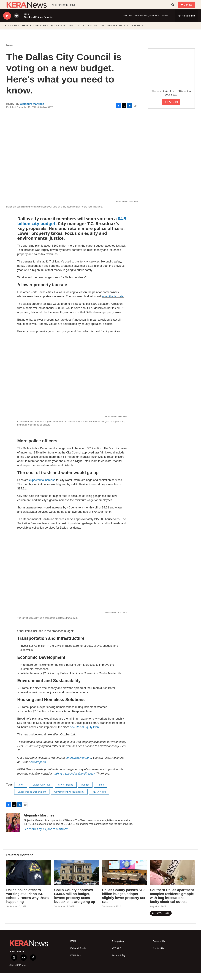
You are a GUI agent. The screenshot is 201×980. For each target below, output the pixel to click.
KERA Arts (75, 962)
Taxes (101, 792)
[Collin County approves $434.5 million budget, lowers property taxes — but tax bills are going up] (77, 879)
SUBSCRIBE (171, 109)
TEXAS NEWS (11, 33)
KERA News (99, 799)
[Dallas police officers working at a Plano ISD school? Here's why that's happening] (29, 879)
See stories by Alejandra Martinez (46, 836)
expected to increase (42, 487)
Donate (190, 8)
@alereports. (38, 769)
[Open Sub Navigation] (128, 33)
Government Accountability (69, 799)
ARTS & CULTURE (94, 33)
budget (85, 792)
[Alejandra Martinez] (13, 830)
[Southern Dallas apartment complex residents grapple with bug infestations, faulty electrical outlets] (172, 879)
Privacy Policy (118, 962)
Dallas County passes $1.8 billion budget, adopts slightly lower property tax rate (124, 903)
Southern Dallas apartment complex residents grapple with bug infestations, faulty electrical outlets (172, 903)
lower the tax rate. (113, 303)
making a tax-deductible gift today (74, 781)
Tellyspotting (118, 948)
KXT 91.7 (116, 955)
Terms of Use (160, 948)
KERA (73, 948)
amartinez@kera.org (78, 765)
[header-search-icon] (174, 8)
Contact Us (159, 955)
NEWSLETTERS (116, 33)
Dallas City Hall (41, 792)
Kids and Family (78, 955)
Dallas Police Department (32, 799)
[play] (7, 23)
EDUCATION (58, 33)
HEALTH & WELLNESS (35, 33)
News (10, 52)
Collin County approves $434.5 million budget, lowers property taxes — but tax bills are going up (75, 903)
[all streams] (187, 23)
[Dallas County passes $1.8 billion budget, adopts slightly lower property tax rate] (124, 879)
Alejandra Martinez (32, 111)
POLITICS (74, 33)
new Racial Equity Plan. (85, 734)
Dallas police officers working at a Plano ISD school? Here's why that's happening (27, 903)
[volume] (16, 23)
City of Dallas (66, 792)
